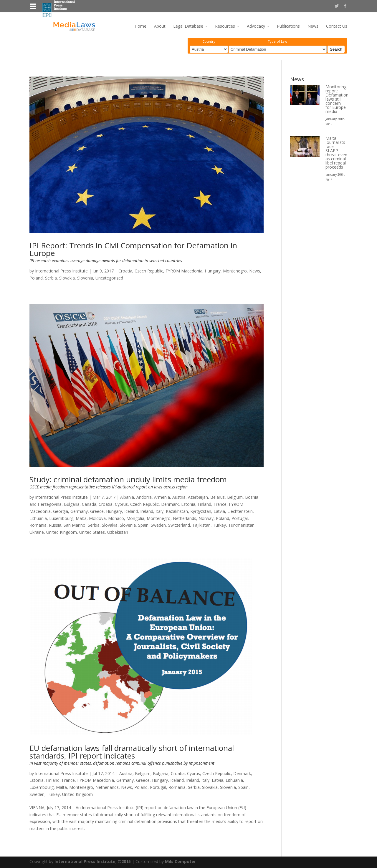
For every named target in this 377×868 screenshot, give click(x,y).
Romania (38, 525)
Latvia (219, 511)
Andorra (144, 497)
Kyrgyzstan (201, 511)
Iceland (131, 511)
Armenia (162, 497)
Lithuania (38, 518)
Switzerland (179, 525)
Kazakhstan (177, 511)
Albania (127, 497)
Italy (159, 511)
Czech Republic (149, 271)
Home (140, 26)
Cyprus (121, 504)
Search (336, 49)
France (220, 504)
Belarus (218, 497)
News (313, 26)
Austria (179, 497)
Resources (225, 26)
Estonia (188, 504)
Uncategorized (109, 278)
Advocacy (256, 26)
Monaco (116, 518)
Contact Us (337, 26)
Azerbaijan (198, 497)
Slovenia (85, 278)
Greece (97, 511)
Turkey (219, 525)
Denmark (170, 504)
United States (92, 532)
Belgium (235, 497)
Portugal (240, 518)
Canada (89, 504)
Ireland (147, 511)
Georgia (61, 511)
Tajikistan (201, 525)
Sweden (158, 525)
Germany (79, 511)
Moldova (97, 518)
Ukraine (37, 532)
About (160, 26)
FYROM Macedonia (184, 271)
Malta (81, 518)
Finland (204, 504)
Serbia (51, 278)
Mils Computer (180, 861)
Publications (288, 26)
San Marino (75, 525)
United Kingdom (62, 532)
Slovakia (67, 278)
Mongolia (135, 518)
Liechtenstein (240, 511)
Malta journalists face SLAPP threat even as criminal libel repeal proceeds (336, 153)
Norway (206, 518)
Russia (55, 525)
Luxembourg (61, 518)
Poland (36, 278)
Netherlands (185, 518)
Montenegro (235, 271)
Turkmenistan (241, 525)
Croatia (125, 271)
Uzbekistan (118, 532)
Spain (143, 525)
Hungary (213, 271)
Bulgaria (72, 504)
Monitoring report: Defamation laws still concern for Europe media (337, 99)
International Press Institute (61, 271)
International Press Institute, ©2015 (93, 861)
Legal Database (188, 26)
